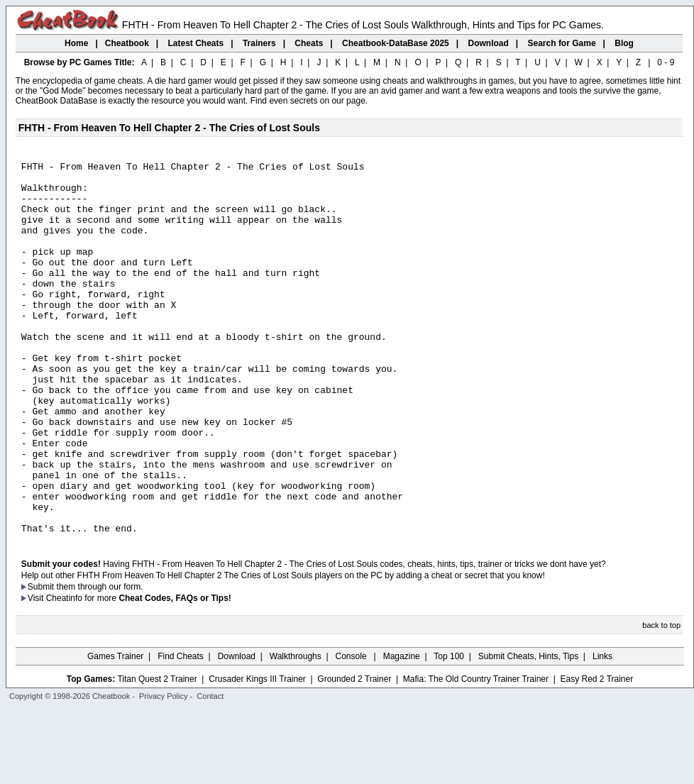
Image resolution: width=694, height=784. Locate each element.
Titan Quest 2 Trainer (157, 753)
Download (237, 731)
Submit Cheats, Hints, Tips (528, 731)
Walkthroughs (296, 731)
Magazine (402, 731)
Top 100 (449, 731)
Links (602, 731)
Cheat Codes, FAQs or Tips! (175, 673)
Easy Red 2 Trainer (596, 753)
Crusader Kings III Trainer (257, 753)
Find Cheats (181, 731)
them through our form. (100, 661)
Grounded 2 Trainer (354, 753)
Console (352, 731)
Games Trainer (115, 731)
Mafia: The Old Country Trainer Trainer (476, 753)
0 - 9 (666, 62)
